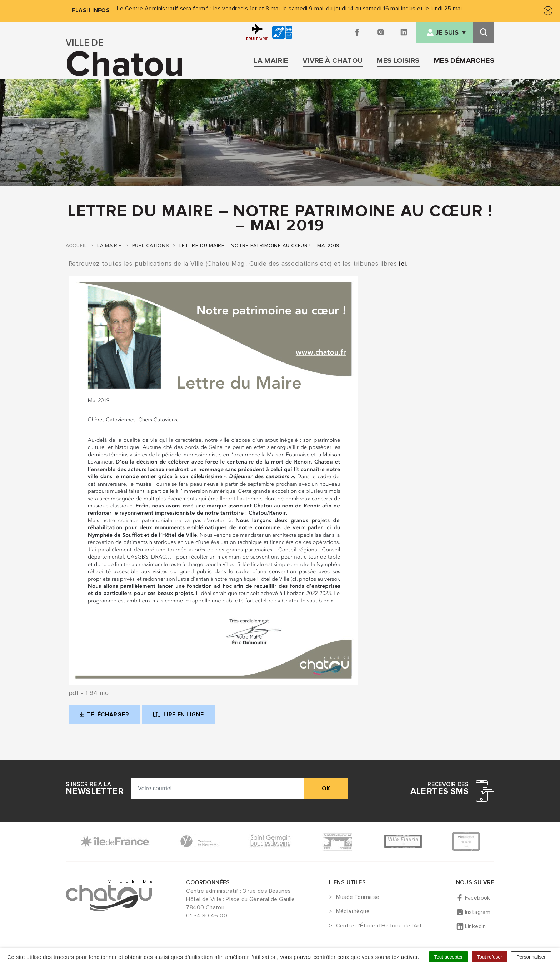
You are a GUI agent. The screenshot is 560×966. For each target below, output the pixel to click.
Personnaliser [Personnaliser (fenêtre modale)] (531, 957)
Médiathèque (353, 912)
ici (402, 264)
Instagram (478, 912)
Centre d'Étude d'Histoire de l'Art (379, 926)
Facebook (478, 898)
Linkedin (476, 926)
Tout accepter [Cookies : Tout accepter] (449, 957)
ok (326, 789)
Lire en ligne (178, 715)
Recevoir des (439, 789)
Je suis (447, 33)
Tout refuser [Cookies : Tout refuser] (490, 957)
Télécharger (110, 716)
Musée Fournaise (358, 897)
